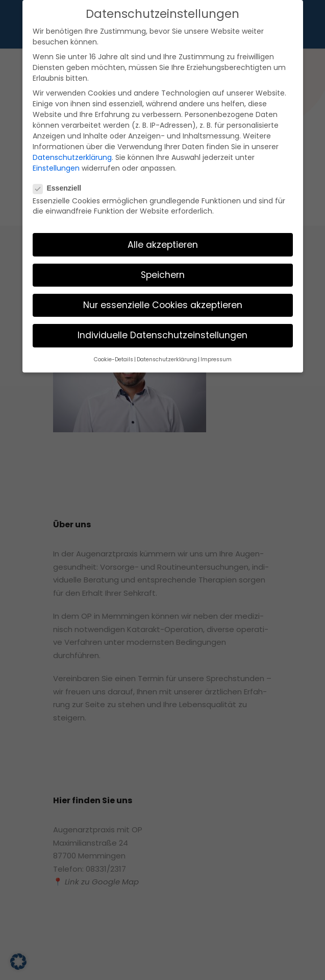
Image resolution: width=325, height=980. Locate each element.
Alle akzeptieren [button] (162, 208)
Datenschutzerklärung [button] (167, 322)
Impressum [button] (209, 322)
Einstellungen (72, 132)
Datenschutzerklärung (135, 122)
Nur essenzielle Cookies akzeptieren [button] (162, 268)
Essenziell (61, 151)
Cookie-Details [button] (120, 322)
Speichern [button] (162, 238)
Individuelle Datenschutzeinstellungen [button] (162, 298)
